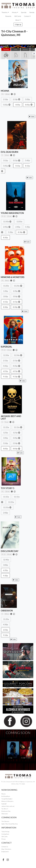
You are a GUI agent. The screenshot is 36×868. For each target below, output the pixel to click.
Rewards (8, 16)
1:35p (5, 291)
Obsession (5, 814)
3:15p (5, 160)
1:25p (5, 433)
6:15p (5, 302)
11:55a (11, 502)
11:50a (7, 221)
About (17, 20)
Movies (14, 12)
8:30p (21, 232)
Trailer (32, 116)
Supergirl (4, 804)
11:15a (6, 427)
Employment (5, 852)
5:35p (10, 232)
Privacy (4, 839)
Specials (24, 12)
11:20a (6, 286)
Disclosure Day (6, 811)
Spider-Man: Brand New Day (10, 824)
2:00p (5, 513)
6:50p (5, 630)
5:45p (27, 160)
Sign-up (18, 24)
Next (34, 53)
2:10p (5, 99)
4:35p (5, 366)
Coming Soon (5, 834)
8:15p (18, 166)
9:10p (5, 376)
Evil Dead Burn (6, 796)
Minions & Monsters (7, 801)
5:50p (5, 443)
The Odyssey (5, 821)
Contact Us (5, 847)
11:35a (6, 619)
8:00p (5, 449)
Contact (27, 16)
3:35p (5, 438)
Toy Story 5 (5, 809)
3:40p (5, 565)
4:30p (5, 624)
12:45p (6, 560)
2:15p (5, 360)
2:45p (7, 227)
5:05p (27, 99)
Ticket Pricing (5, 832)
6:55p (5, 371)
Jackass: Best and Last (8, 806)
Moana (3, 794)
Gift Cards (18, 16)
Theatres (5, 12)
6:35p (5, 570)
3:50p (5, 296)
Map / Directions (6, 849)
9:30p (5, 576)
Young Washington (7, 799)
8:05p (18, 105)
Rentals (32, 12)
